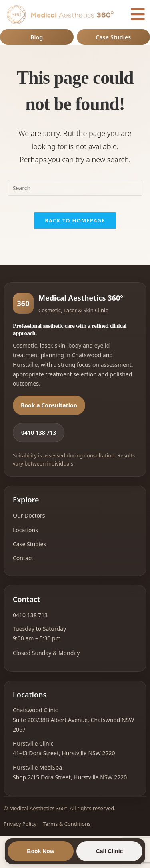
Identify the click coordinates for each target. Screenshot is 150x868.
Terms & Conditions (67, 824)
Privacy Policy (20, 824)
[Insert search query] (75, 188)
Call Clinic (110, 851)
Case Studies (113, 37)
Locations (25, 530)
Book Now (40, 851)
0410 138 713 (39, 432)
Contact (23, 558)
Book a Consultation (49, 405)
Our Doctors (29, 515)
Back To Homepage (75, 220)
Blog (37, 37)
